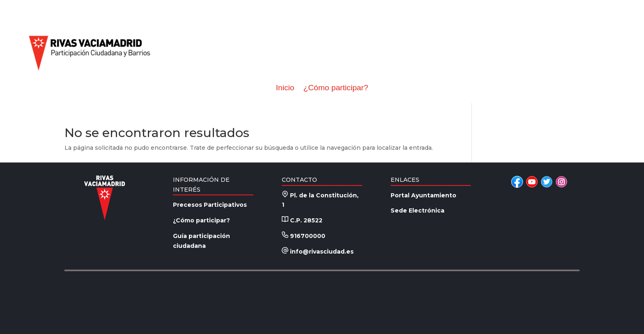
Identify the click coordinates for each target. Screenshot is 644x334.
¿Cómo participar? (336, 88)
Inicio (285, 88)
